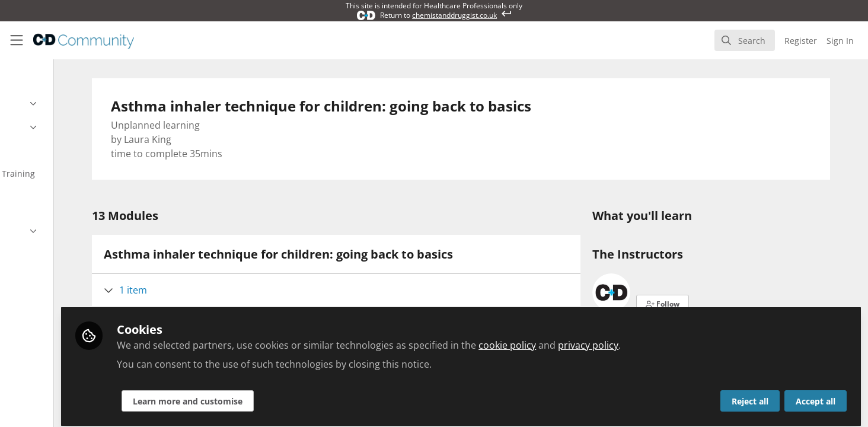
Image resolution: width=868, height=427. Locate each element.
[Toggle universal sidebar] (17, 40)
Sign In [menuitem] (840, 41)
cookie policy (605, 339)
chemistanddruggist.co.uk (454, 15)
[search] (745, 40)
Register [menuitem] (801, 41)
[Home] (84, 40)
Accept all (816, 395)
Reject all (750, 395)
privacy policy (686, 339)
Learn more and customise (285, 395)
